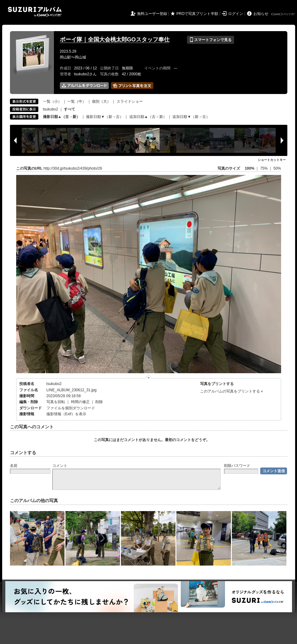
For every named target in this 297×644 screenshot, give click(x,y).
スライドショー (130, 101)
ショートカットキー (272, 160)
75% (264, 168)
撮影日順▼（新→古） (105, 117)
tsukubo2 (51, 109)
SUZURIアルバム (35, 12)
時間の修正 (80, 402)
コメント (60, 466)
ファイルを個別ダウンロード (71, 408)
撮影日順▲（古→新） (62, 117)
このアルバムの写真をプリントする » (232, 391)
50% (277, 168)
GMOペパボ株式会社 (284, 14)
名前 (14, 466)
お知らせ (261, 14)
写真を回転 (56, 402)
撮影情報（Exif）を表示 (66, 414)
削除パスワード (237, 466)
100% (249, 168)
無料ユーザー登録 (152, 14)
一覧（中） (77, 101)
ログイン (236, 14)
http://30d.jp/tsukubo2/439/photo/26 (73, 168)
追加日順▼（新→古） (191, 117)
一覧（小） (52, 101)
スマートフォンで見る (211, 40)
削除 (99, 402)
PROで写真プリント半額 (197, 14)
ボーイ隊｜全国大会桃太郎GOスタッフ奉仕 (115, 40)
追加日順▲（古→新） (148, 117)
